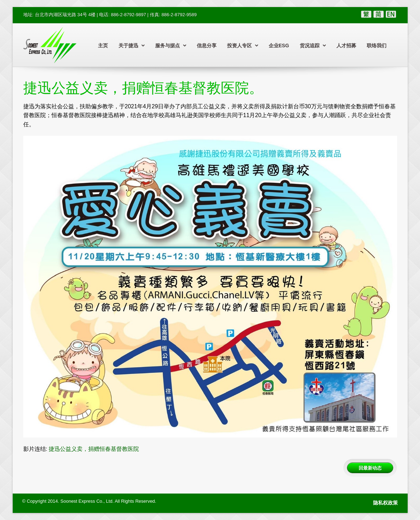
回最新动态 (370, 468)
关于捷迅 (132, 46)
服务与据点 (171, 46)
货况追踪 (313, 46)
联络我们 (377, 46)
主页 (103, 46)
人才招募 (346, 46)
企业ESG (279, 46)
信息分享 (207, 46)
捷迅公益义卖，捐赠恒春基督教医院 (94, 449)
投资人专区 (243, 46)
